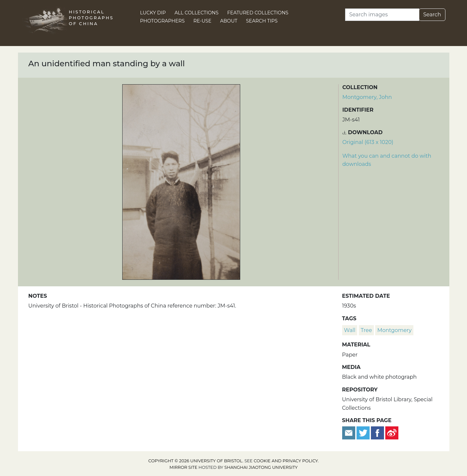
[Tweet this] (364, 432)
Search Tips (262, 21)
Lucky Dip (153, 13)
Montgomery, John (367, 97)
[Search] (382, 15)
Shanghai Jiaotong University (261, 467)
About (229, 21)
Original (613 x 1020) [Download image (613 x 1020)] (368, 142)
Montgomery (394, 330)
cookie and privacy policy (286, 461)
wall (350, 330)
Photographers (163, 21)
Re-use (202, 21)
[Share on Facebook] (377, 432)
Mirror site (183, 467)
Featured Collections (258, 13)
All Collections (197, 13)
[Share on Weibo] (392, 432)
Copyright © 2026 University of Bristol (195, 461)
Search (432, 15)
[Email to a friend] (349, 432)
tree (367, 330)
